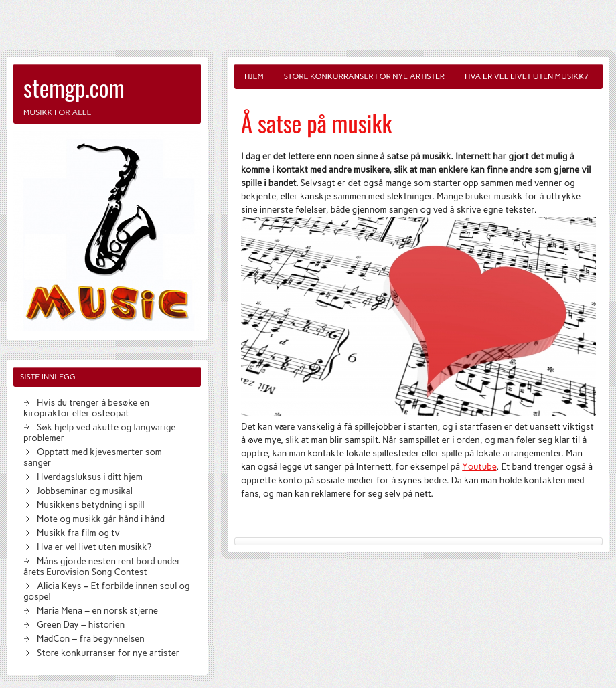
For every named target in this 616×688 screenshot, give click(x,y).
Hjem (254, 76)
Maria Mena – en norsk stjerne (97, 610)
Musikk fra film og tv (78, 533)
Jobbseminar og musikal (85, 491)
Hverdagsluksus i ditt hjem (90, 477)
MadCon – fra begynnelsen (91, 638)
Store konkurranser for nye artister (364, 76)
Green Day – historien (81, 624)
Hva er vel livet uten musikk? (526, 76)
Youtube (479, 466)
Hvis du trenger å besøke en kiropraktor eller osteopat (86, 408)
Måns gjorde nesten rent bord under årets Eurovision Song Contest (102, 566)
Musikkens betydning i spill (91, 505)
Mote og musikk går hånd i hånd (101, 519)
